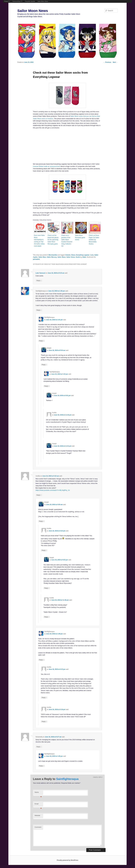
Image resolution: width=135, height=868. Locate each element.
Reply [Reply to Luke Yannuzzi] (39, 281)
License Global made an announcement (47, 166)
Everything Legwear (83, 255)
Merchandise (53, 255)
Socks (78, 257)
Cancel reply (98, 777)
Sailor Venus (71, 257)
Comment (38, 827)
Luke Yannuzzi (40, 273)
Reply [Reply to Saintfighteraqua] (39, 310)
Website (37, 815)
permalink (36, 259)
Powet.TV (7, 1)
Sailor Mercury (52, 257)
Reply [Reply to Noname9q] (39, 747)
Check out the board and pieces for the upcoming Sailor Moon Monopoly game (53, 240)
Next (115, 62)
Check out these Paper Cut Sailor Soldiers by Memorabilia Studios (94, 240)
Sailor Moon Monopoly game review (80, 238)
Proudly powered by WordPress (67, 860)
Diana (73, 255)
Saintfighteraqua (67, 779)
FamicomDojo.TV (17, 1)
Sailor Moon (62, 257)
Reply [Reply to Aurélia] (39, 495)
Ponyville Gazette (30, 1)
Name (38, 793)
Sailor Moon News (43, 1)
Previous (107, 62)
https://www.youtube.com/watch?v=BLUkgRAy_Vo (53, 490)
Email (38, 804)
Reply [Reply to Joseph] (44, 365)
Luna (92, 255)
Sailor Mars (42, 257)
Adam (84, 257)
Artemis (68, 255)
